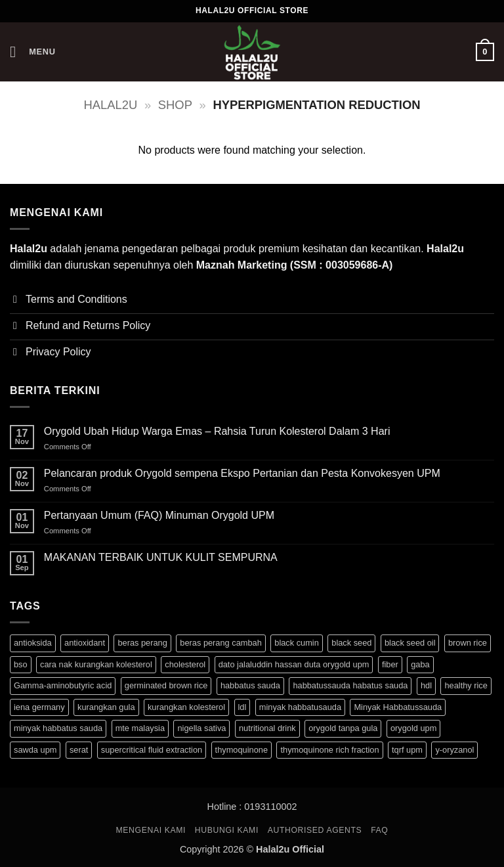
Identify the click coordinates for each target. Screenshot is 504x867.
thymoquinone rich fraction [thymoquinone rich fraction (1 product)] (329, 750)
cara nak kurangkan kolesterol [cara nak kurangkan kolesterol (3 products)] (96, 664)
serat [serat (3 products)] (79, 750)
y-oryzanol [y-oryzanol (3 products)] (454, 750)
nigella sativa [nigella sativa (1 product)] (201, 728)
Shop (175, 105)
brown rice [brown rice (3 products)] (468, 643)
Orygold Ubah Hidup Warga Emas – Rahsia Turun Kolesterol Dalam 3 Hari (217, 431)
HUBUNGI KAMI (227, 830)
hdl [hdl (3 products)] (426, 685)
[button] (33, 52)
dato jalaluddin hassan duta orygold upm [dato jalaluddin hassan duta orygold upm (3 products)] (294, 664)
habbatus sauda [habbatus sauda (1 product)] (250, 685)
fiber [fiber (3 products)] (390, 664)
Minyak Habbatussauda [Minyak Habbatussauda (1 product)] (398, 707)
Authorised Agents (315, 830)
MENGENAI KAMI (151, 830)
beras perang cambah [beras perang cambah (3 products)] (221, 643)
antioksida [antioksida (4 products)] (33, 643)
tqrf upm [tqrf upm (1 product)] (407, 750)
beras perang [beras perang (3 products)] (142, 643)
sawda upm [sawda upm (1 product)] (35, 750)
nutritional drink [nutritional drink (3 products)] (267, 728)
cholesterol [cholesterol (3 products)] (185, 664)
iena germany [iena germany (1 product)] (39, 707)
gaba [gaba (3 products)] (420, 664)
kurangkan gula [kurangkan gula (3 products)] (106, 707)
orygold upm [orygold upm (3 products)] (413, 728)
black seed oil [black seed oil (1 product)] (410, 643)
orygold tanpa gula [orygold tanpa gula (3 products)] (343, 728)
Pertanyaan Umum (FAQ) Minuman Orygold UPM (159, 515)
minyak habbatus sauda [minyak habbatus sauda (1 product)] (58, 728)
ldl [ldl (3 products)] (242, 707)
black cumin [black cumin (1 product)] (297, 643)
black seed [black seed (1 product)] (351, 643)
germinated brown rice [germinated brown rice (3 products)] (166, 685)
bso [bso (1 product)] (21, 664)
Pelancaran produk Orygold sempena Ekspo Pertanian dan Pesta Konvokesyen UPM (242, 473)
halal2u (111, 105)
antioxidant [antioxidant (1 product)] (85, 643)
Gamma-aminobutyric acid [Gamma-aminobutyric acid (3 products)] (63, 685)
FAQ (379, 830)
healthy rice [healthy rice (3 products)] (466, 685)
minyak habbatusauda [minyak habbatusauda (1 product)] (300, 707)
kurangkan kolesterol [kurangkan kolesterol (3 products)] (186, 707)
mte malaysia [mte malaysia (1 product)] (140, 728)
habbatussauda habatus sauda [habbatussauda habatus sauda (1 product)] (350, 685)
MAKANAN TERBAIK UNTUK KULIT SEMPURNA (161, 557)
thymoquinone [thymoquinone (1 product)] (241, 750)
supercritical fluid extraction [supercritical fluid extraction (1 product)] (152, 750)
